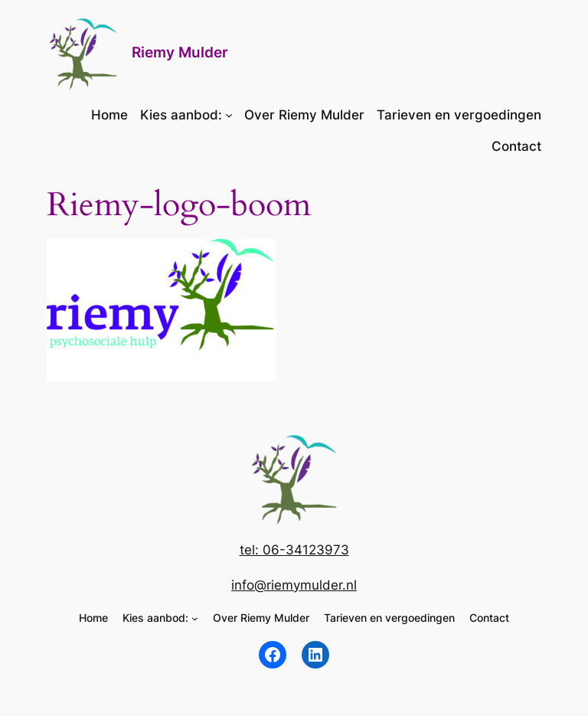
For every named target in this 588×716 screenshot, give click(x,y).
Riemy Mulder (180, 52)
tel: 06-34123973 (294, 550)
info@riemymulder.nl (294, 585)
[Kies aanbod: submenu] (229, 115)
